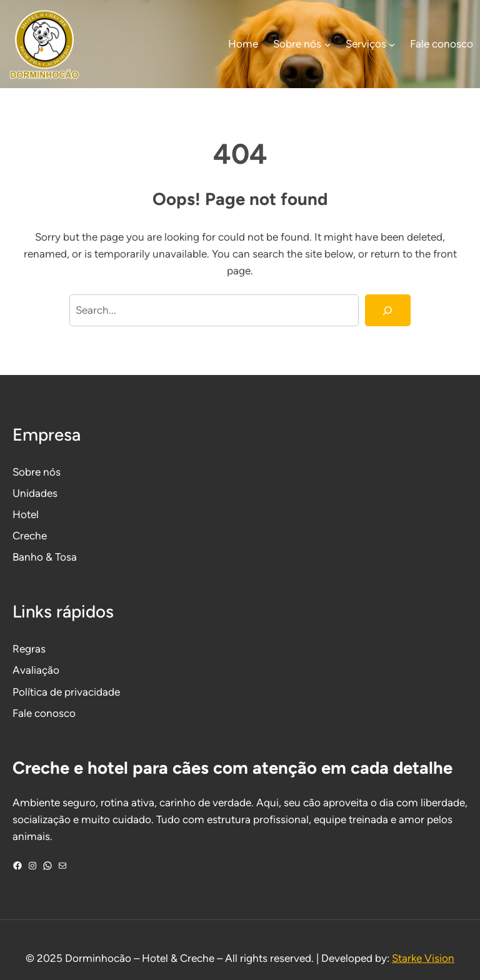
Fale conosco (44, 713)
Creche (30, 536)
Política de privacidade (66, 692)
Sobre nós (37, 472)
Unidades (35, 493)
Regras (29, 649)
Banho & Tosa (45, 557)
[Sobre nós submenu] (327, 44)
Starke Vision (423, 958)
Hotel (26, 514)
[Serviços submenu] (392, 44)
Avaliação (36, 670)
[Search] (388, 310)
